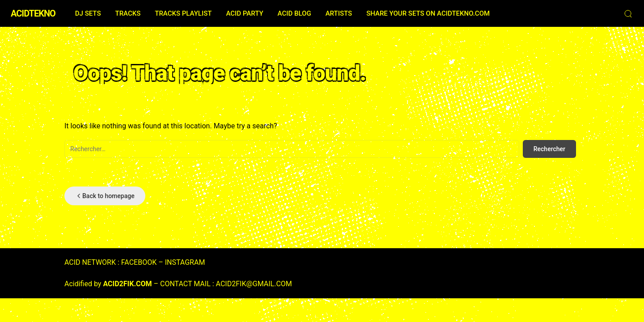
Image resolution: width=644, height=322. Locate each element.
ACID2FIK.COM (127, 284)
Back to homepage (105, 196)
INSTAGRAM (185, 262)
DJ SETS (88, 13)
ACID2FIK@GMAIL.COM (254, 284)
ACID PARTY (244, 13)
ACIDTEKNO (33, 13)
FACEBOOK (139, 262)
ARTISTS (339, 13)
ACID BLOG (294, 13)
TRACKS (128, 13)
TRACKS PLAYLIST (183, 13)
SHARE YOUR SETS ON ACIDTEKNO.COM (428, 13)
